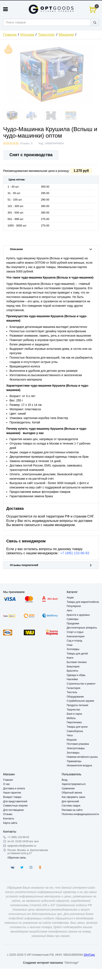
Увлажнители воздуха (79, 765)
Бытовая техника (77, 662)
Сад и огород (74, 641)
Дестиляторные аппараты (82, 628)
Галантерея (74, 688)
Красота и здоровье (78, 615)
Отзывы (8, 814)
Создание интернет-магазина (43, 963)
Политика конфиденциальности (80, 814)
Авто (69, 611)
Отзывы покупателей (51, 565)
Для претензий (70, 801)
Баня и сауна (74, 714)
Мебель (71, 718)
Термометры (74, 761)
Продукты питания (78, 705)
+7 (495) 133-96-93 (75, 553)
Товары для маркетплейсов (83, 602)
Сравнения (68, 788)
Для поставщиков (13, 810)
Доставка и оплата (14, 788)
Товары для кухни (77, 727)
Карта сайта (10, 823)
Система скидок (71, 806)
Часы (70, 735)
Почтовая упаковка (78, 744)
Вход (65, 780)
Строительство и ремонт (81, 684)
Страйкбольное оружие (80, 701)
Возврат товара (12, 797)
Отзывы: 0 (26, 143)
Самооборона (75, 731)
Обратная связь (17, 858)
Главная (10, 35)
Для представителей (15, 801)
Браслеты (73, 671)
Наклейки (72, 679)
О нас (7, 784)
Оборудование (75, 697)
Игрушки (27, 35)
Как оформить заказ (73, 797)
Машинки (66, 35)
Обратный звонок (72, 793)
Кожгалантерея (76, 636)
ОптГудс (89, 955)
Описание (51, 249)
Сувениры (73, 619)
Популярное (74, 606)
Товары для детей (77, 654)
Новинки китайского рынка (82, 757)
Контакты (9, 819)
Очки (70, 645)
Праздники (73, 624)
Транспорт (46, 35)
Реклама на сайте (72, 810)
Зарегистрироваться (74, 784)
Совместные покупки (15, 806)
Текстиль (72, 692)
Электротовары (76, 748)
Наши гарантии (12, 793)
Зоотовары (73, 753)
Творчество (73, 710)
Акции (70, 598)
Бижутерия (73, 667)
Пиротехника (74, 722)
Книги (70, 658)
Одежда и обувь (76, 675)
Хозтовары (73, 649)
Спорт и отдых (75, 632)
